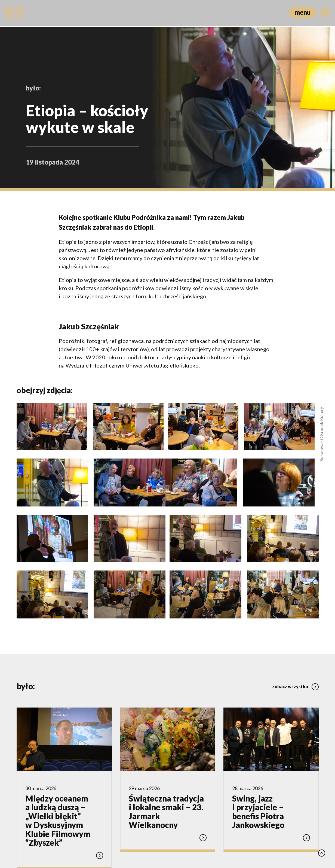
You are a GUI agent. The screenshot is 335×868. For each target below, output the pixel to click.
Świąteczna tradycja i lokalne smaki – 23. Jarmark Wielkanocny (166, 721)
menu (302, 12)
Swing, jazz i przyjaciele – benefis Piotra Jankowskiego (258, 721)
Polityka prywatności (137, 840)
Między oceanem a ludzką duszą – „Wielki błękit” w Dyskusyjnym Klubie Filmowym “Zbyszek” (58, 730)
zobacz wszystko (295, 594)
